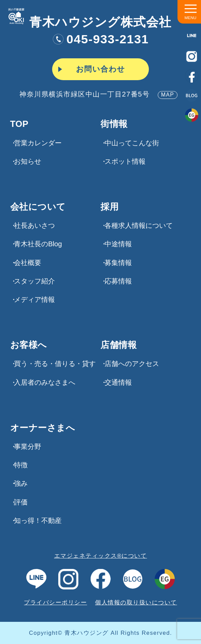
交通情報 (118, 382)
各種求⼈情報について (139, 225)
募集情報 (118, 263)
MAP (168, 95)
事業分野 (28, 447)
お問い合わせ (101, 69)
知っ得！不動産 (38, 521)
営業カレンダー (38, 143)
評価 (21, 502)
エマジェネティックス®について (101, 556)
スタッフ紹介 (34, 281)
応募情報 (118, 281)
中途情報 (118, 244)
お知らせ (28, 161)
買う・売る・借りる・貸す (55, 364)
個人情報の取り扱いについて (136, 603)
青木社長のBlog (38, 244)
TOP (19, 124)
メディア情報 (34, 299)
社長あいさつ (34, 225)
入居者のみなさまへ (45, 382)
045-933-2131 (100, 39)
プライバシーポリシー (55, 603)
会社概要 (28, 263)
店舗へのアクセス (132, 364)
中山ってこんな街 (132, 143)
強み (21, 483)
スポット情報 (125, 161)
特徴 (21, 465)
